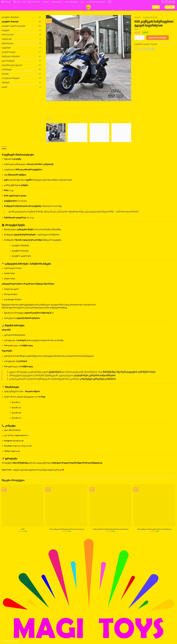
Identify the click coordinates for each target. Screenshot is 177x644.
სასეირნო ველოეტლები (12, 65)
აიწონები (6, 82)
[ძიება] (110, 2)
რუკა (83, 2)
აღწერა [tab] (5, 149)
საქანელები (7, 39)
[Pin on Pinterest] (149, 49)
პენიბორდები (8, 43)
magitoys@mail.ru (21, 435)
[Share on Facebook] (137, 49)
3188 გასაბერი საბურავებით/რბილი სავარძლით (111, 529)
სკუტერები (6, 48)
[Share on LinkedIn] (153, 49)
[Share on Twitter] (141, 49)
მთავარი (46, 2)
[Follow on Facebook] (163, 2)
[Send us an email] (174, 2)
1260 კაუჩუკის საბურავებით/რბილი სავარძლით (67, 529)
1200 (23, 529)
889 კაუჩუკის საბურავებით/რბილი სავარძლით (154, 529)
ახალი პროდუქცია (72, 2)
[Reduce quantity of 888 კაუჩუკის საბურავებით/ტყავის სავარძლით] (136, 38)
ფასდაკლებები (57, 2)
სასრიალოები (8, 34)
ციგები (5, 87)
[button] (156, 7)
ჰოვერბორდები (9, 52)
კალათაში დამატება (157, 38)
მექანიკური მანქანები (11, 56)
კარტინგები (7, 69)
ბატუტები (6, 30)
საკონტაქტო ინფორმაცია (96, 2)
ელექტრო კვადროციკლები (13, 26)
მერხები (5, 74)
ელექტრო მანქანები (10, 17)
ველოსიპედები (8, 61)
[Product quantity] (139, 38)
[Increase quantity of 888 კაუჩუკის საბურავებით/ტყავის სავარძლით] (143, 38)
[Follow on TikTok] (170, 2)
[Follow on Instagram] (166, 2)
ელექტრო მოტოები (150, 17)
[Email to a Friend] (145, 49)
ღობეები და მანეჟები (11, 78)
